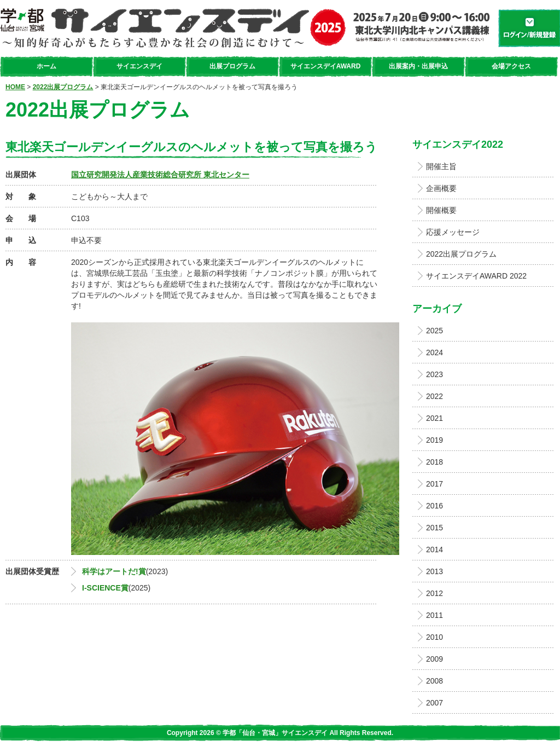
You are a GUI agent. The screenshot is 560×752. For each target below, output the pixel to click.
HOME (15, 87)
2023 (434, 374)
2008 (434, 681)
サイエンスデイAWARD (326, 66)
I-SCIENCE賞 (105, 588)
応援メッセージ (453, 232)
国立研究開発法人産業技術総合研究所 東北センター (160, 175)
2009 (434, 659)
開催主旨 (441, 166)
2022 (434, 396)
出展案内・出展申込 (418, 66)
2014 (434, 549)
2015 (434, 528)
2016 (434, 506)
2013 (434, 571)
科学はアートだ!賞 (114, 571)
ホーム (46, 66)
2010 (434, 637)
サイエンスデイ (139, 66)
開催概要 (441, 210)
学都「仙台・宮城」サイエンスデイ (245, 28)
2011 (434, 615)
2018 (434, 462)
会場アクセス (511, 66)
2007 (434, 703)
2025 (434, 331)
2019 (434, 440)
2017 (434, 484)
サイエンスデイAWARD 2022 (476, 276)
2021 (434, 418)
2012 (434, 593)
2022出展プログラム (63, 87)
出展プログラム (232, 66)
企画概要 (441, 188)
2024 (434, 352)
